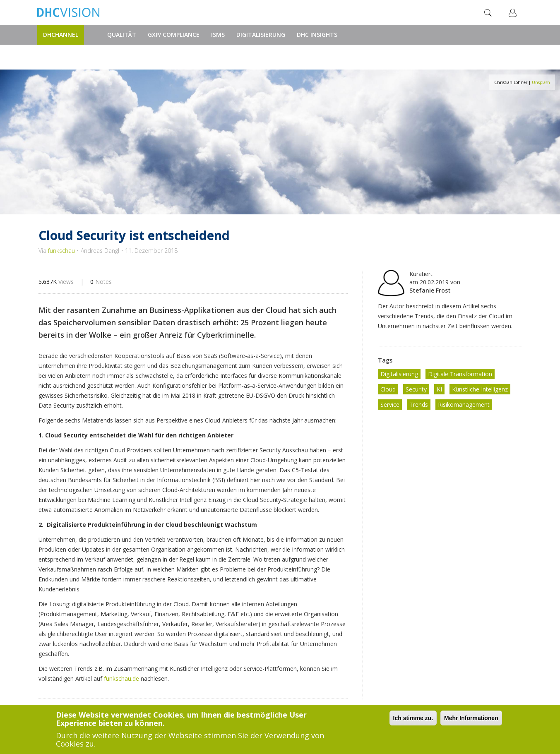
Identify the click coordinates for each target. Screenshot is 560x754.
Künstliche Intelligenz (480, 389)
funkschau (61, 251)
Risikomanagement (464, 405)
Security (416, 389)
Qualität (122, 35)
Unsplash (541, 82)
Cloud (388, 389)
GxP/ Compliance (174, 35)
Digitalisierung (261, 35)
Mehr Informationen (471, 719)
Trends (419, 405)
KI (439, 389)
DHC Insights (317, 35)
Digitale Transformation (460, 374)
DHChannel (61, 35)
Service (390, 405)
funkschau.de (121, 678)
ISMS (218, 35)
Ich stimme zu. (413, 719)
